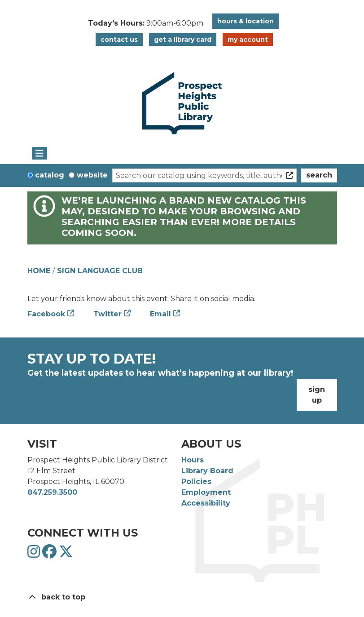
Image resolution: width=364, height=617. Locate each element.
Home (39, 271)
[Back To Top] (182, 597)
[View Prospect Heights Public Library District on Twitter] (66, 554)
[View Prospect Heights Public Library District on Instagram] (35, 554)
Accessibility (206, 503)
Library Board (207, 471)
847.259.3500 (52, 492)
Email (160, 314)
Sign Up (317, 395)
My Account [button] (248, 40)
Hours (193, 460)
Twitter (107, 314)
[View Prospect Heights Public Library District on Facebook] (50, 554)
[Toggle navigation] (40, 153)
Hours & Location (246, 21)
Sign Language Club (100, 271)
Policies (196, 482)
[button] (146, 23)
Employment (206, 492)
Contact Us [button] (119, 40)
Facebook (46, 314)
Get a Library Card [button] (183, 40)
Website (92, 175)
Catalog (50, 175)
